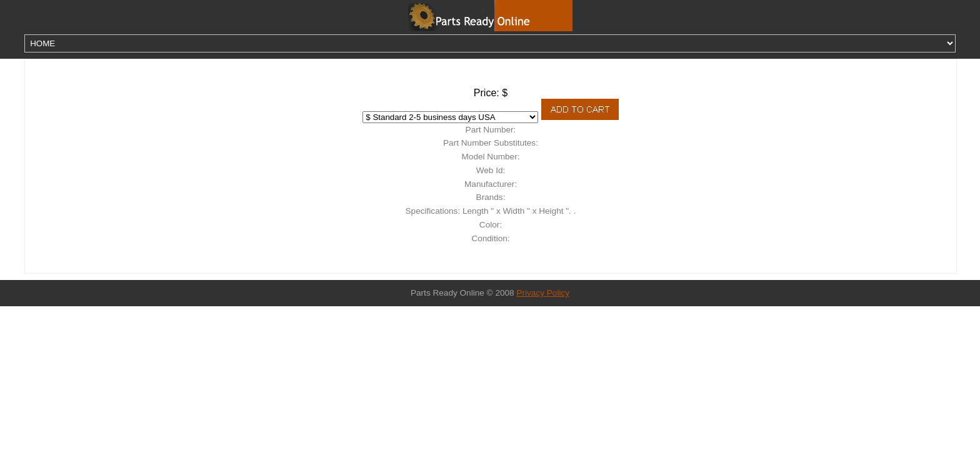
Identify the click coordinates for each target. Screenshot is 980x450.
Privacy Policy (543, 293)
